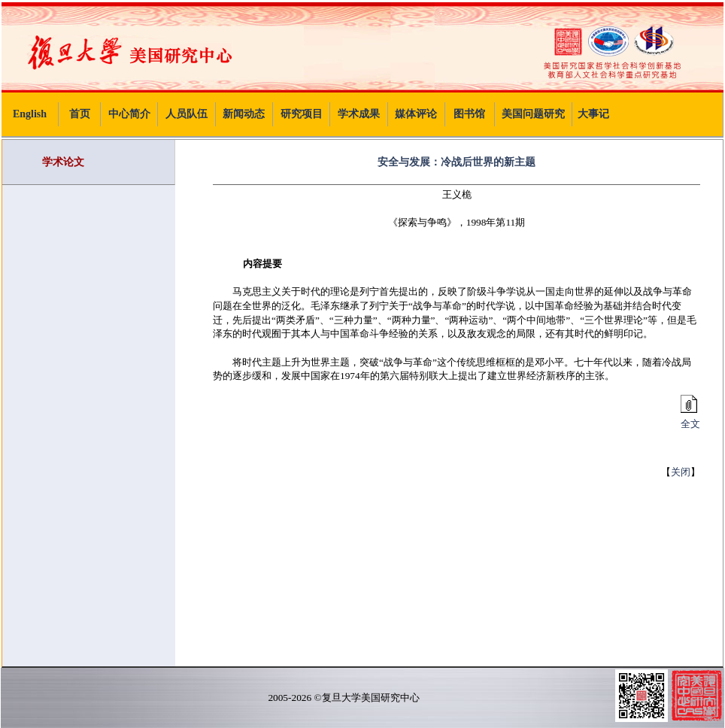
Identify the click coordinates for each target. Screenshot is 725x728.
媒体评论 (416, 114)
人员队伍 (187, 114)
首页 (80, 114)
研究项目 (302, 114)
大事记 (593, 114)
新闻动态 (244, 114)
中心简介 (129, 114)
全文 (688, 419)
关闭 (681, 472)
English (30, 114)
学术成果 (359, 114)
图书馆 (469, 114)
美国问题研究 (533, 114)
